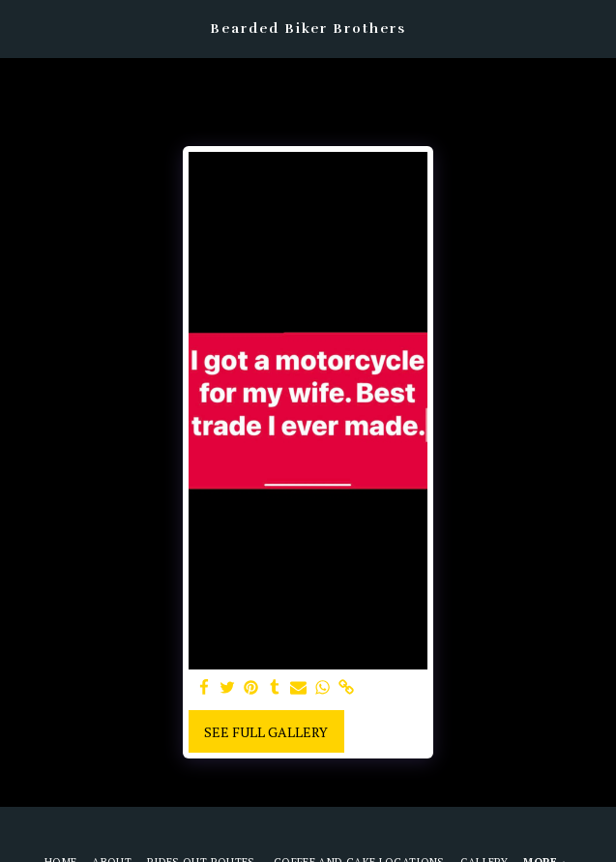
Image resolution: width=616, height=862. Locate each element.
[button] (21, 28)
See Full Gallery (266, 732)
